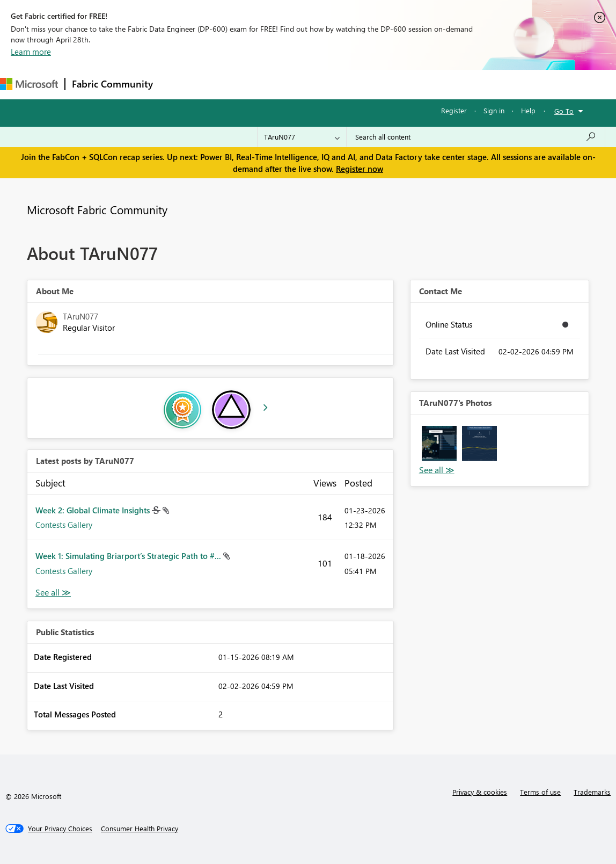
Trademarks (592, 792)
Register (454, 110)
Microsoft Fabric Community (97, 209)
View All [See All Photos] (437, 470)
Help (528, 110)
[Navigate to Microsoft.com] (29, 84)
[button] (439, 443)
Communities (316, 84)
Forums (177, 84)
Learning (406, 84)
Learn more (31, 52)
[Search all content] (476, 137)
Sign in (494, 110)
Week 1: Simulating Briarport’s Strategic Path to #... (129, 556)
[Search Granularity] (302, 137)
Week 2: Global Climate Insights (94, 510)
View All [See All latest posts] (53, 593)
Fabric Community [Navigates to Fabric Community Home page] (112, 84)
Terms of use (540, 792)
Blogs (364, 84)
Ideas (269, 84)
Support (451, 84)
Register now (360, 169)
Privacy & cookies (480, 792)
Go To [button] (564, 111)
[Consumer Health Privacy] (140, 829)
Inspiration (225, 84)
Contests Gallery (64, 525)
